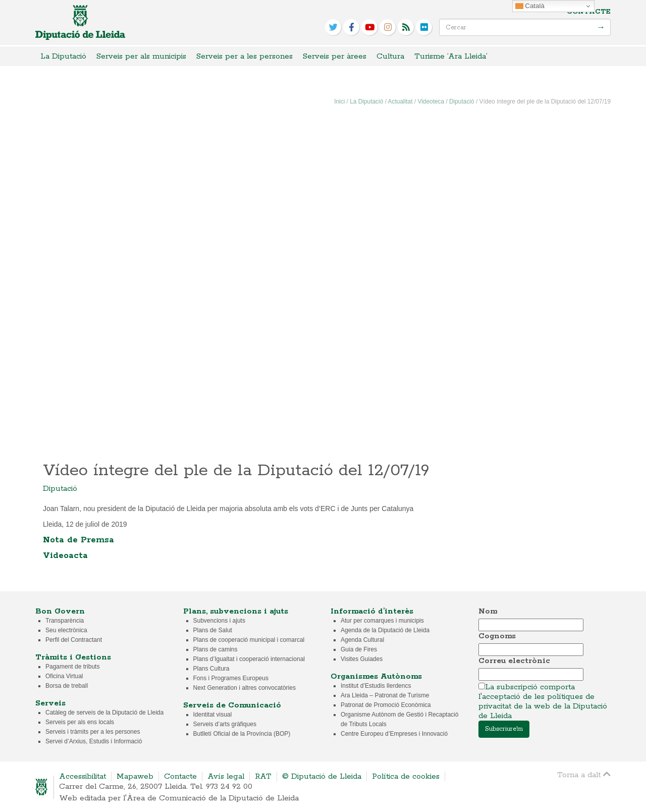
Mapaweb (135, 776)
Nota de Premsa (78, 540)
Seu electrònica (66, 630)
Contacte (589, 12)
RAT (263, 776)
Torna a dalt (584, 774)
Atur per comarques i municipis (382, 621)
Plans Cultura (211, 669)
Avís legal (226, 776)
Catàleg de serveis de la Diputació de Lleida (104, 713)
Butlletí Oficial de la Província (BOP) (242, 734)
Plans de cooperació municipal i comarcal (249, 640)
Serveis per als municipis (141, 56)
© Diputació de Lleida (322, 776)
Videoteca (431, 101)
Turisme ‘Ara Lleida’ (451, 56)
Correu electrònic (514, 661)
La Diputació (63, 56)
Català (530, 6)
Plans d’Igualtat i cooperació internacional (249, 659)
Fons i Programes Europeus (231, 678)
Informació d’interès (372, 611)
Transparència (65, 621)
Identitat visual (213, 715)
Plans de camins (216, 649)
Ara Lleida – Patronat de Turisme (385, 695)
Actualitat (400, 101)
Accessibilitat (83, 776)
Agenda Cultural (362, 640)
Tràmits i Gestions (73, 657)
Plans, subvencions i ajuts (236, 611)
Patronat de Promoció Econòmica (386, 705)
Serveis (50, 703)
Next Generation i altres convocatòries (245, 688)
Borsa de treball (67, 686)
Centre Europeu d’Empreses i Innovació (394, 734)
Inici (339, 101)
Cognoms (497, 636)
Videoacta (65, 555)
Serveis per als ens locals (80, 722)
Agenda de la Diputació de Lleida (385, 630)
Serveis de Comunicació (232, 705)
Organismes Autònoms (376, 676)
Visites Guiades (362, 659)
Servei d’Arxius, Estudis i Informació (94, 741)
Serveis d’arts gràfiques (225, 724)
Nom (488, 611)
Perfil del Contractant (74, 640)
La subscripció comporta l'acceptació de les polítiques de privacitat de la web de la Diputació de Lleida (543, 701)
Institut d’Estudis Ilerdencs (376, 686)
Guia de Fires (359, 649)
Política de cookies (406, 776)
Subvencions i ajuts (219, 621)
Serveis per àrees (335, 56)
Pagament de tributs (72, 667)
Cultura (390, 56)
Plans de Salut (213, 630)
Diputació (462, 101)
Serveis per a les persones (245, 56)
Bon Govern (60, 611)
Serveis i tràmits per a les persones (93, 732)
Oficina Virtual (64, 676)
